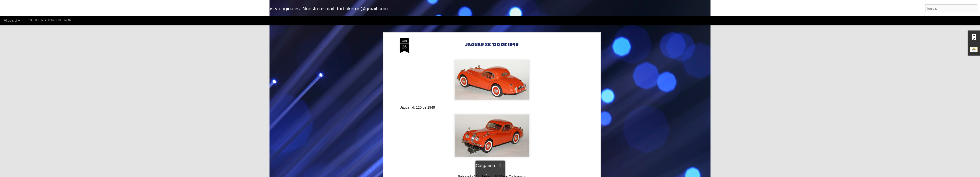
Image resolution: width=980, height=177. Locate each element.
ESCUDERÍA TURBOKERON (49, 20)
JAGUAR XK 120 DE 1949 (492, 45)
